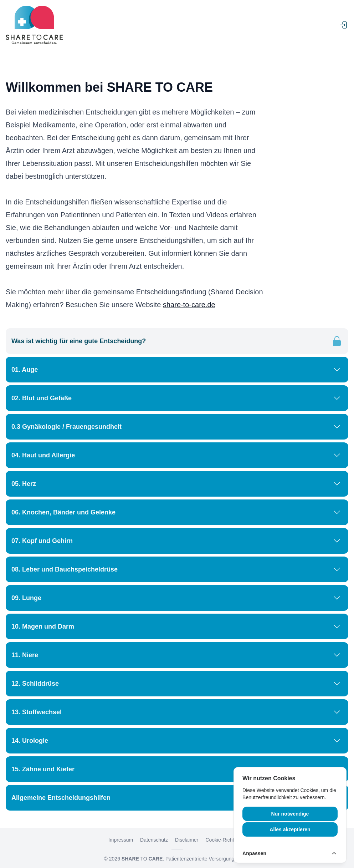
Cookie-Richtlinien (225, 840)
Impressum (121, 840)
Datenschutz (154, 840)
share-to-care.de (189, 305)
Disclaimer (187, 840)
